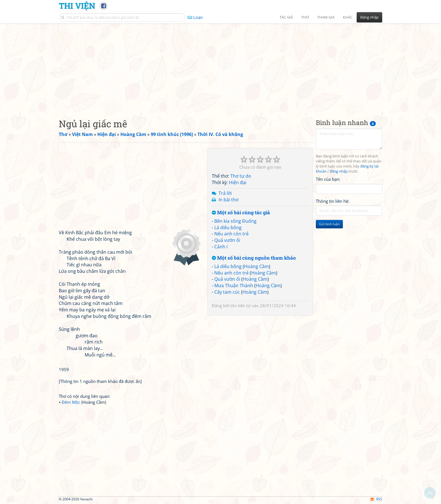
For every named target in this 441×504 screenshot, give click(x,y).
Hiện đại (238, 182)
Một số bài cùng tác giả (241, 213)
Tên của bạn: (328, 179)
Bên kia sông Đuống (235, 221)
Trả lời (225, 193)
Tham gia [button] (326, 17)
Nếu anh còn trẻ (231, 234)
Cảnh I (221, 247)
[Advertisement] (220, 66)
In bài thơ (229, 200)
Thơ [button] (305, 17)
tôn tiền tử (240, 305)
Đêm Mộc (71, 402)
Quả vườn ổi (227, 240)
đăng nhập (339, 171)
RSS (376, 499)
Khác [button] (348, 17)
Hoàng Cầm (256, 266)
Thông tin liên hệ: (333, 201)
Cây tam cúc (227, 292)
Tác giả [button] (286, 17)
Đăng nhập (369, 17)
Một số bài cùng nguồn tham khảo (254, 258)
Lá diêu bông (228, 228)
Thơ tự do (241, 176)
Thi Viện (77, 6)
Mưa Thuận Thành (234, 286)
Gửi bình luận (329, 224)
